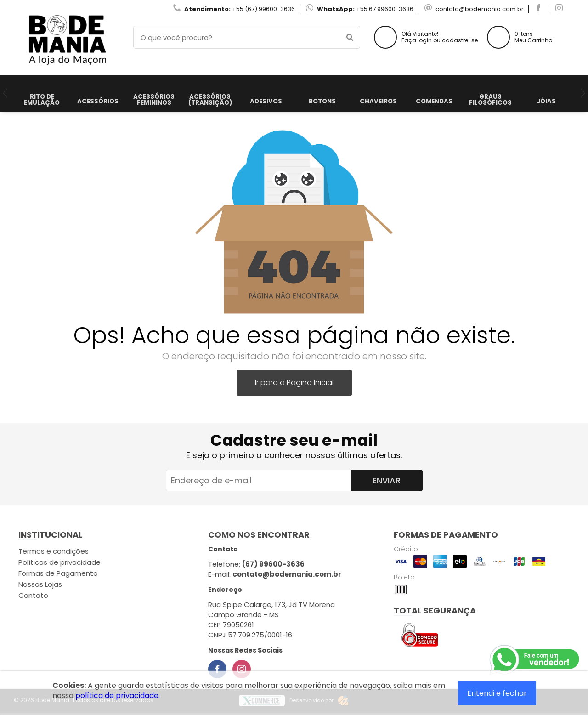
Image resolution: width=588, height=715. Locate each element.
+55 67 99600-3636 (385, 9)
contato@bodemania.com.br (480, 9)
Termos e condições (54, 551)
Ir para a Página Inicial (294, 383)
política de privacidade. (118, 695)
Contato (33, 595)
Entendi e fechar (497, 693)
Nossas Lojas (40, 584)
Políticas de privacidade (59, 562)
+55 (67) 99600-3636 (263, 9)
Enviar (387, 480)
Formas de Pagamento (58, 573)
